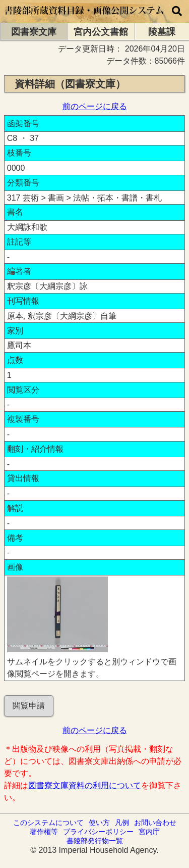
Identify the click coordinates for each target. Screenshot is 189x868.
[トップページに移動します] (84, 18)
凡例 (122, 823)
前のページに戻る (95, 106)
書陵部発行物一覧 (95, 841)
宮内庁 (149, 832)
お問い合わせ (155, 823)
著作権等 (44, 832)
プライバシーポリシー (98, 832)
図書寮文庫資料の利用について (85, 785)
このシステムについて (48, 823)
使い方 (99, 823)
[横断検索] (177, 11)
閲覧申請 (29, 706)
